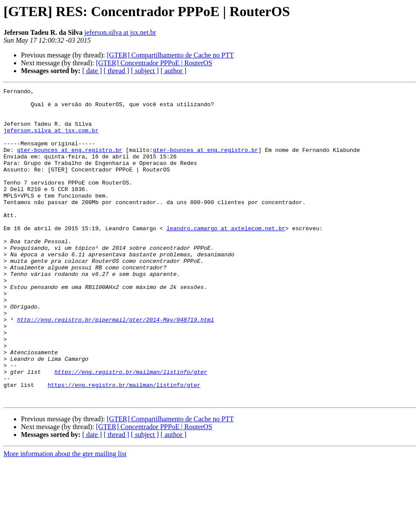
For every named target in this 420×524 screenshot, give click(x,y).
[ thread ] (116, 71)
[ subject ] (145, 71)
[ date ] (92, 71)
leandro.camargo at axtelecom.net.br (226, 257)
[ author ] (174, 71)
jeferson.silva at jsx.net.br (120, 32)
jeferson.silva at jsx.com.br (51, 139)
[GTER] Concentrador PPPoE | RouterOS (154, 63)
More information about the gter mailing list (65, 516)
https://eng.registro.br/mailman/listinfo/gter (131, 429)
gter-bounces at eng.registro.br (70, 163)
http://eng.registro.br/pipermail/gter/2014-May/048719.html (115, 366)
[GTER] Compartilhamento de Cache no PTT (170, 55)
